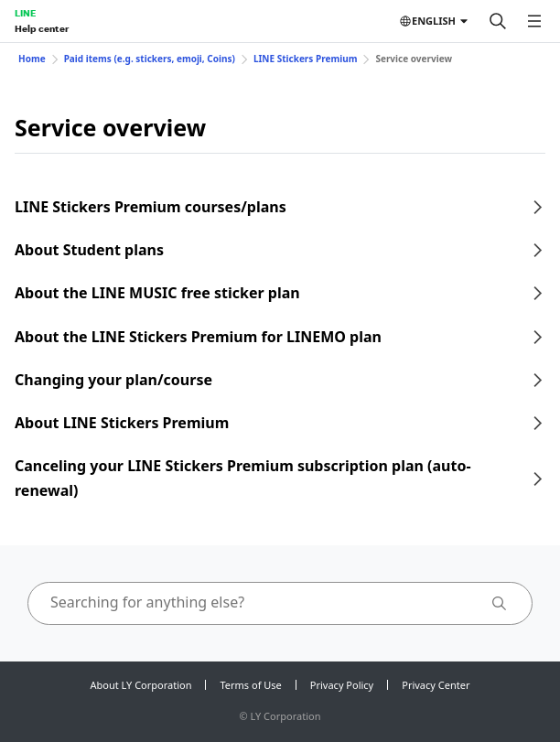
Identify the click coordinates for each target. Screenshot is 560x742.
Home (32, 59)
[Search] (498, 21)
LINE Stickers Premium (306, 59)
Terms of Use (250, 685)
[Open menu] (534, 21)
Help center (42, 28)
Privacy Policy (342, 685)
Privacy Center (436, 685)
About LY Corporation (141, 685)
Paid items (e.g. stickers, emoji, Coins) (150, 59)
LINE (25, 13)
